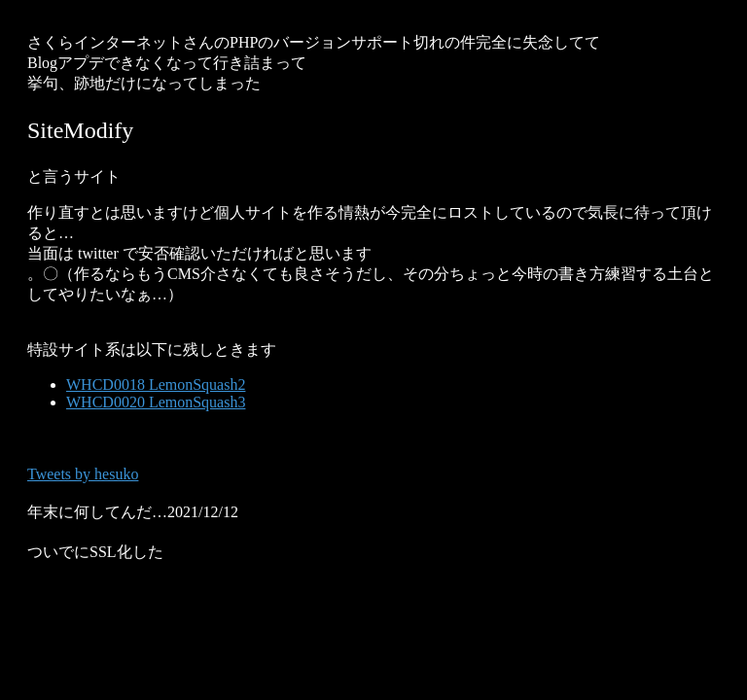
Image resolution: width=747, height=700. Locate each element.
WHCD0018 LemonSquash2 (156, 385)
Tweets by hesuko (83, 474)
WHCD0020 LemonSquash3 (156, 402)
